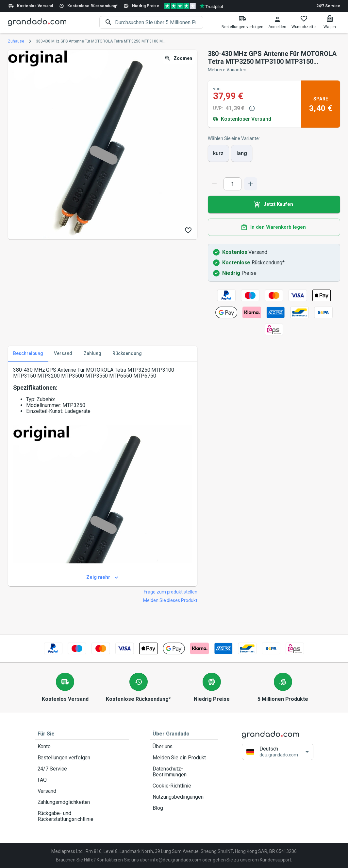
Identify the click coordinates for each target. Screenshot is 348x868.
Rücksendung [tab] (127, 354)
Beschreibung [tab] (28, 354)
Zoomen (179, 58)
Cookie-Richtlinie (184, 786)
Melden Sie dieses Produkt (170, 600)
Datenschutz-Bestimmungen (184, 772)
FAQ (82, 780)
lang (242, 153)
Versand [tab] (63, 354)
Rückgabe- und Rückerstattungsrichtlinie (82, 816)
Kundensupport (275, 860)
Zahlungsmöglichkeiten (82, 802)
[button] (278, 752)
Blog (184, 808)
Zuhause (16, 41)
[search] (159, 22)
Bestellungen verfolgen (82, 758)
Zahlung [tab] (92, 354)
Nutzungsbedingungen (184, 797)
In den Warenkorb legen (274, 227)
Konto (82, 747)
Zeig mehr (103, 577)
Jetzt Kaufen (274, 204)
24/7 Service (328, 6)
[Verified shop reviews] (194, 6)
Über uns (184, 747)
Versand (82, 791)
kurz (218, 153)
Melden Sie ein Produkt (184, 758)
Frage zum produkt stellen (171, 592)
